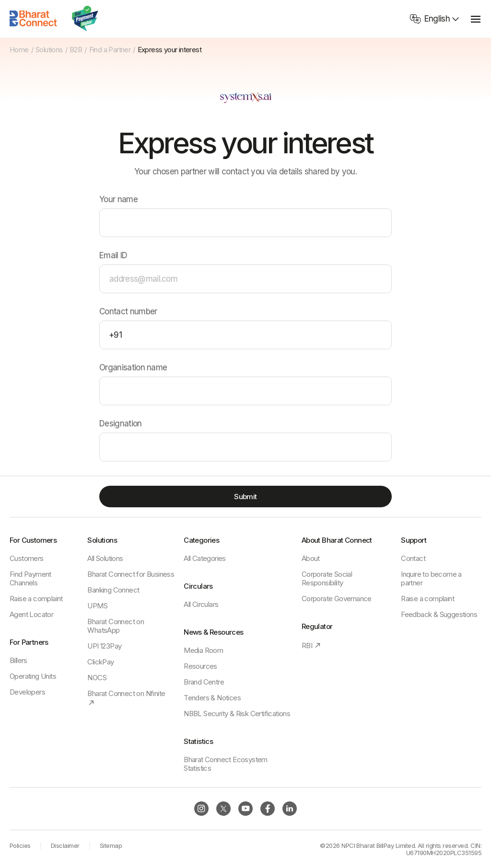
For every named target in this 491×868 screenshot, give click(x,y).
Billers (18, 660)
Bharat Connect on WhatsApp (116, 626)
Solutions (49, 50)
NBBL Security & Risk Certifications (237, 714)
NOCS (97, 678)
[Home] (34, 19)
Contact (413, 558)
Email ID (113, 256)
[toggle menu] (476, 19)
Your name (118, 200)
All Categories (205, 558)
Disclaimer (65, 845)
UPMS (97, 606)
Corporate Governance (337, 599)
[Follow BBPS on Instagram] (201, 809)
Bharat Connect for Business (131, 574)
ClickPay (100, 662)
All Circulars (201, 604)
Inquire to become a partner (431, 578)
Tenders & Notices (212, 698)
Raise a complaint (36, 599)
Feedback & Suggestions (439, 614)
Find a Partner (110, 50)
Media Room (203, 650)
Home (19, 50)
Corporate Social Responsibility (327, 578)
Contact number (128, 312)
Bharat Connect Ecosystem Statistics (226, 764)
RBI (312, 645)
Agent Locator (31, 614)
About (311, 558)
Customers (27, 558)
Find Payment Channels (30, 578)
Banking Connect (113, 590)
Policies (20, 845)
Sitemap (111, 845)
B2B (76, 50)
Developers (27, 692)
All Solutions (105, 558)
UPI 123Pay (104, 646)
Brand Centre (204, 682)
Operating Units (33, 676)
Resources (200, 666)
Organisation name (133, 368)
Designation (121, 424)
